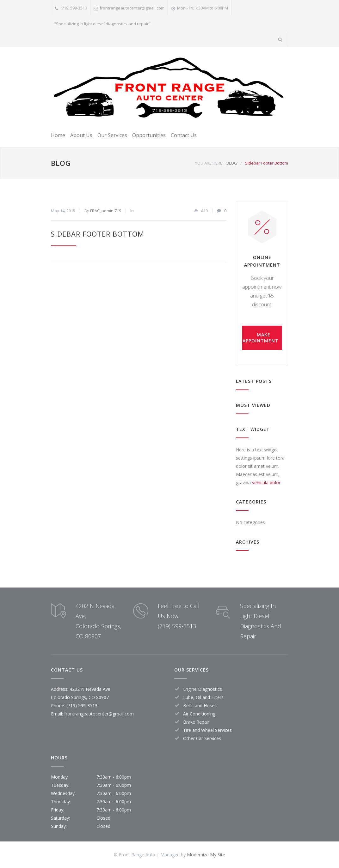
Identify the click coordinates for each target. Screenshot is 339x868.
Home (58, 135)
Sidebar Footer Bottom (98, 234)
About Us (81, 135)
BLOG (61, 163)
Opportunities (149, 135)
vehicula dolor (266, 482)
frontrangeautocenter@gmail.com (132, 8)
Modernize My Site (206, 855)
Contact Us (184, 135)
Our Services (112, 135)
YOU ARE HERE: (209, 163)
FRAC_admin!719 (106, 211)
